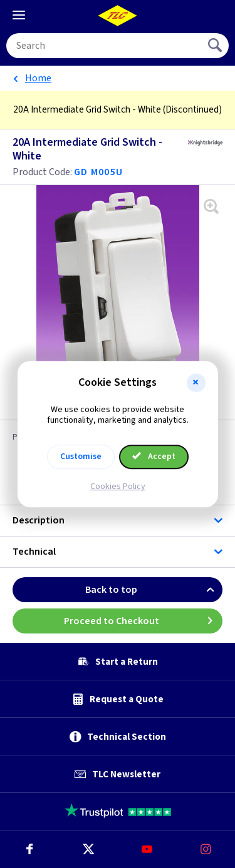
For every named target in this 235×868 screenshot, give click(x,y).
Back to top (154, 590)
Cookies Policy (118, 487)
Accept (154, 457)
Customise (81, 457)
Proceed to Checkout (144, 621)
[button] (196, 383)
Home (38, 78)
